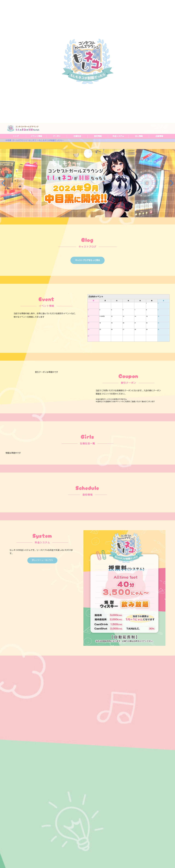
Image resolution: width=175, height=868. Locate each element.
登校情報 (98, 136)
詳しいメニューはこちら (42, 572)
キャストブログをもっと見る (87, 273)
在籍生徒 (77, 136)
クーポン (57, 136)
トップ (16, 136)
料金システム (118, 136)
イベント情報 (36, 136)
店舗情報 (159, 136)
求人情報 (139, 136)
